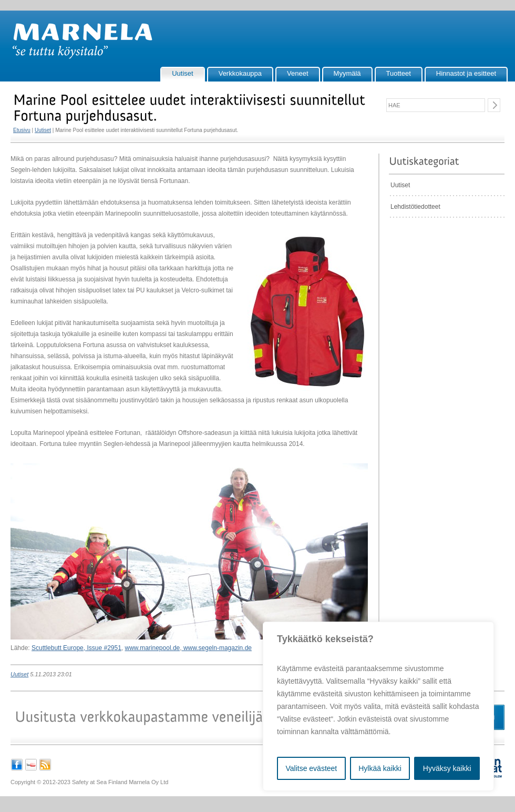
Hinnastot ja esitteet (466, 73)
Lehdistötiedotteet (415, 207)
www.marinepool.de (153, 648)
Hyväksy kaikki (447, 768)
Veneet (298, 73)
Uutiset (182, 73)
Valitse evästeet (311, 768)
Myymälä (347, 73)
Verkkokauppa (240, 73)
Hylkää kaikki (380, 768)
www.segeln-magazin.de (217, 648)
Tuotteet (399, 73)
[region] (378, 706)
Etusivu (22, 130)
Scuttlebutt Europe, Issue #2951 (76, 648)
